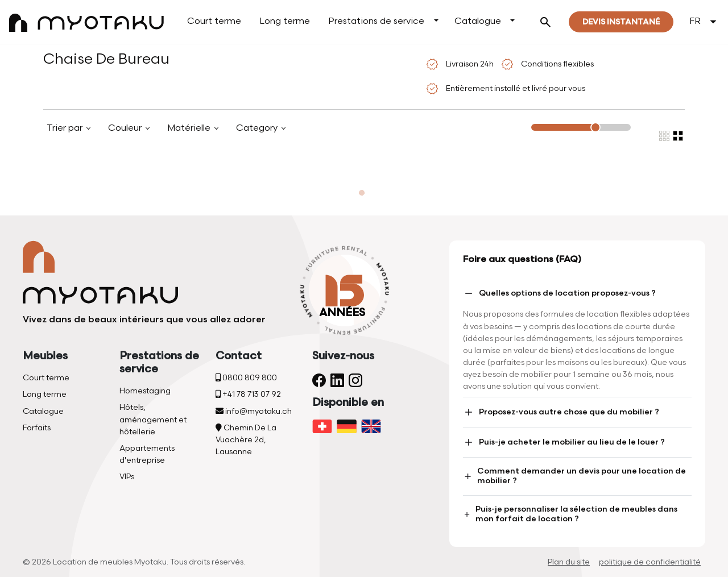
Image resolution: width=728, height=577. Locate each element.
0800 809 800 (246, 378)
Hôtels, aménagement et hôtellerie (153, 419)
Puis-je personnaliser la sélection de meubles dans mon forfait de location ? (570, 514)
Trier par (66, 128)
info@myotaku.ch (254, 411)
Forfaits (37, 428)
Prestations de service (376, 21)
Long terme (285, 21)
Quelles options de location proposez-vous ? (559, 293)
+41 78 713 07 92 (248, 394)
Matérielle (190, 128)
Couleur (126, 128)
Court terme (214, 21)
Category (258, 128)
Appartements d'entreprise (147, 454)
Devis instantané (621, 22)
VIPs (127, 477)
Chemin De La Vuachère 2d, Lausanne (246, 440)
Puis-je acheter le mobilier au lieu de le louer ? (564, 442)
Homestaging (145, 391)
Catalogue (478, 21)
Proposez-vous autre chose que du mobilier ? (561, 412)
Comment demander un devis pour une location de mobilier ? (574, 476)
